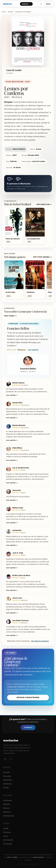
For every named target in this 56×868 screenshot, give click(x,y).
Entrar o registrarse (28, 697)
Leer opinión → (12, 395)
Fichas (6, 788)
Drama (11, 12)
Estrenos (7, 812)
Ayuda (6, 828)
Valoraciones (9, 816)
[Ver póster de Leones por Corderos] (28, 41)
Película (11, 161)
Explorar (26, 4)
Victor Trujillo (12, 857)
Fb (5, 759)
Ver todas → (10, 316)
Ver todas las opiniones (40, 641)
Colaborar (28, 727)
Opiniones (7, 784)
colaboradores (38, 857)
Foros (6, 836)
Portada (6, 772)
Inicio (4, 12)
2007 (11, 155)
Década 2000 (30, 155)
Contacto (7, 832)
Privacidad (8, 844)
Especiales (8, 780)
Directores (8, 800)
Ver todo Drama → (42, 257)
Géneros (7, 804)
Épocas (6, 808)
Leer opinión (33, 350)
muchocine (8, 4)
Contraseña (8, 840)
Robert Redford (16, 149)
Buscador (7, 776)
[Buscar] (41, 4)
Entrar (48, 4)
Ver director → (44, 204)
